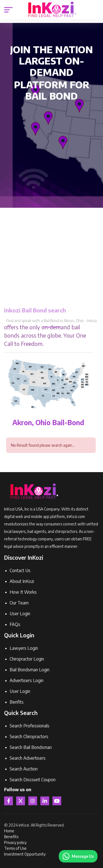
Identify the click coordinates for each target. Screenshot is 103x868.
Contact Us (20, 570)
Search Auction (24, 769)
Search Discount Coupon (33, 780)
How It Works (23, 592)
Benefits (11, 837)
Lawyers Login (24, 648)
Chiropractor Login (27, 659)
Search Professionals (30, 726)
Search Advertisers (28, 758)
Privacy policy (15, 842)
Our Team (19, 603)
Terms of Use (15, 848)
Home (9, 831)
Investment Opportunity (25, 854)
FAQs (15, 624)
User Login (20, 614)
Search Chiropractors (29, 737)
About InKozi (22, 581)
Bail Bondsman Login (30, 670)
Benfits (17, 702)
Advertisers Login (27, 680)
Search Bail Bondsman (31, 747)
